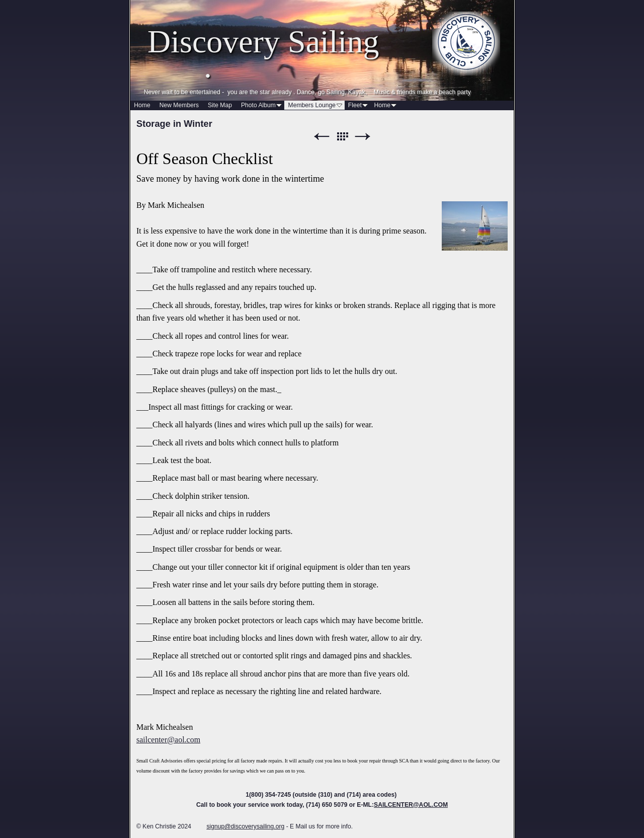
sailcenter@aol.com (168, 740)
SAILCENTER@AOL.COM (411, 805)
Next (363, 137)
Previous (321, 137)
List (342, 137)
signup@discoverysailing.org (245, 826)
